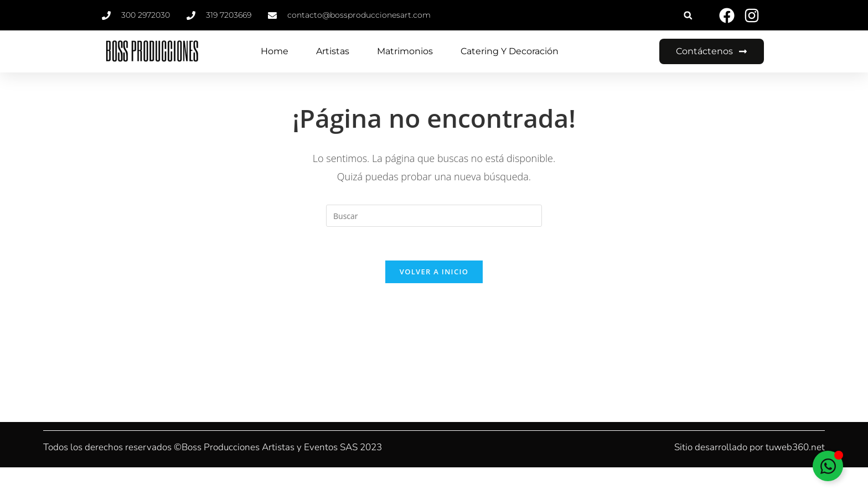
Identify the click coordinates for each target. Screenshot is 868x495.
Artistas (333, 51)
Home (275, 51)
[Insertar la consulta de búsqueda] (434, 216)
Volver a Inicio (434, 272)
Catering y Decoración (510, 51)
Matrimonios (405, 51)
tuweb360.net (795, 447)
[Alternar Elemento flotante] (828, 466)
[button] (688, 15)
